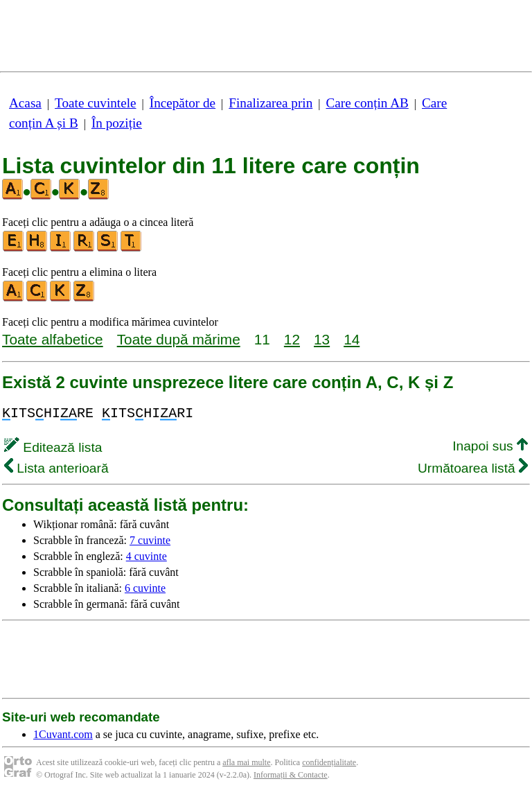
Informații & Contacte (291, 775)
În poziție (117, 123)
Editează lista (53, 447)
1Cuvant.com (63, 734)
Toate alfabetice (53, 339)
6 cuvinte (145, 588)
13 (322, 339)
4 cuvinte (147, 556)
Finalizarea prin (271, 103)
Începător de (183, 103)
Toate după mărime (179, 339)
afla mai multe (246, 762)
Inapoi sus (490, 446)
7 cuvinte (150, 540)
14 (352, 339)
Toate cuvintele (95, 103)
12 (292, 339)
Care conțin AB (367, 103)
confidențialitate (329, 762)
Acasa (25, 103)
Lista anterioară (56, 468)
